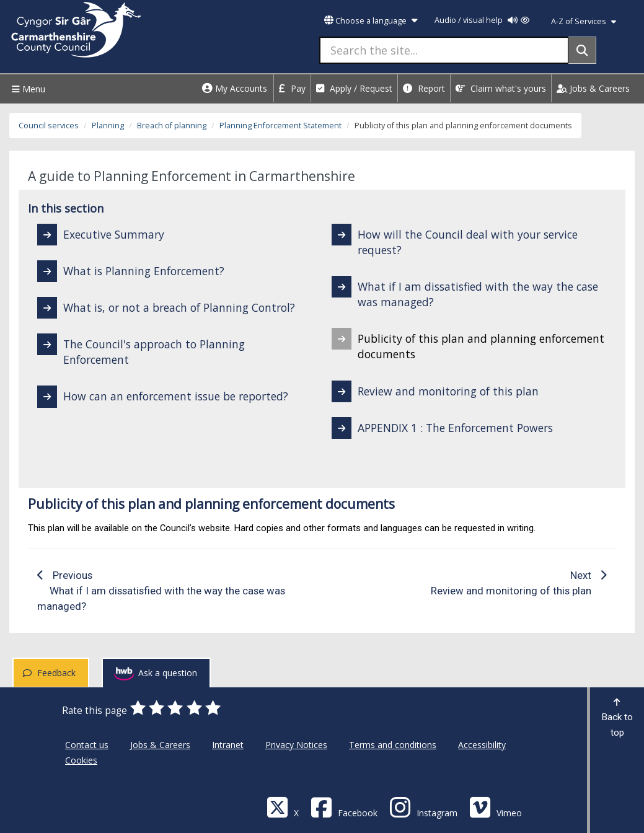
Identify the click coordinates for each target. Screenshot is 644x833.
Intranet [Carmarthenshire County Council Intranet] (228, 745)
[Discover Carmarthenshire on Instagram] (423, 807)
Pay (292, 88)
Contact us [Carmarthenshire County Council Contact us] (87, 745)
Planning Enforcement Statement (280, 126)
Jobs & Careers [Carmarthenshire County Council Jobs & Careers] (160, 745)
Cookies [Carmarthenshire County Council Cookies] (81, 760)
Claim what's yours (501, 88)
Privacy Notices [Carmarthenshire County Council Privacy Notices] (296, 745)
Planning (108, 126)
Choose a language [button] (371, 21)
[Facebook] (344, 807)
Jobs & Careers (593, 88)
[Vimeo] (496, 807)
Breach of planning (172, 126)
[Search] (582, 50)
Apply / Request (354, 88)
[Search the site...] (444, 50)
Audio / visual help (482, 20)
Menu (27, 89)
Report (424, 88)
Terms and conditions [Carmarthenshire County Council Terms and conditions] (393, 745)
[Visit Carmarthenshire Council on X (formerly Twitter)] (283, 807)
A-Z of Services (584, 21)
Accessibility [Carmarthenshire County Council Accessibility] (482, 745)
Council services (49, 126)
